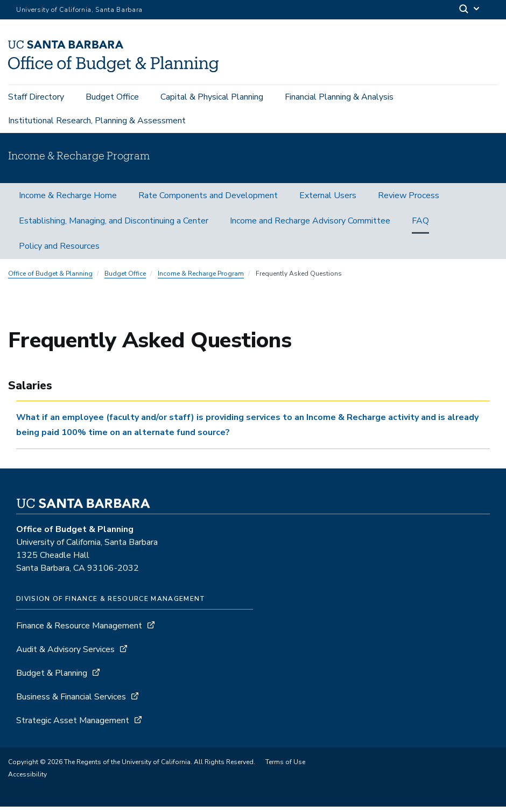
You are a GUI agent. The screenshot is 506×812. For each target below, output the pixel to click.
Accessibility (27, 780)
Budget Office (112, 98)
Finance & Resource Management (79, 631)
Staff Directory (36, 98)
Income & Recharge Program (201, 279)
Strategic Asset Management (73, 726)
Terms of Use (285, 767)
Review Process (409, 201)
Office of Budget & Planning (50, 279)
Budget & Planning (52, 678)
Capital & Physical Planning (212, 98)
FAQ (420, 227)
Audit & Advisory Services (65, 655)
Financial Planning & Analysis (339, 98)
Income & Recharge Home (68, 201)
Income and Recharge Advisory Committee (310, 227)
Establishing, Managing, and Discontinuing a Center (114, 227)
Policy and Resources (59, 252)
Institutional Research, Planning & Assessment (97, 122)
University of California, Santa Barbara (79, 10)
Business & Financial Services (71, 702)
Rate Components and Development (208, 201)
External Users (328, 201)
